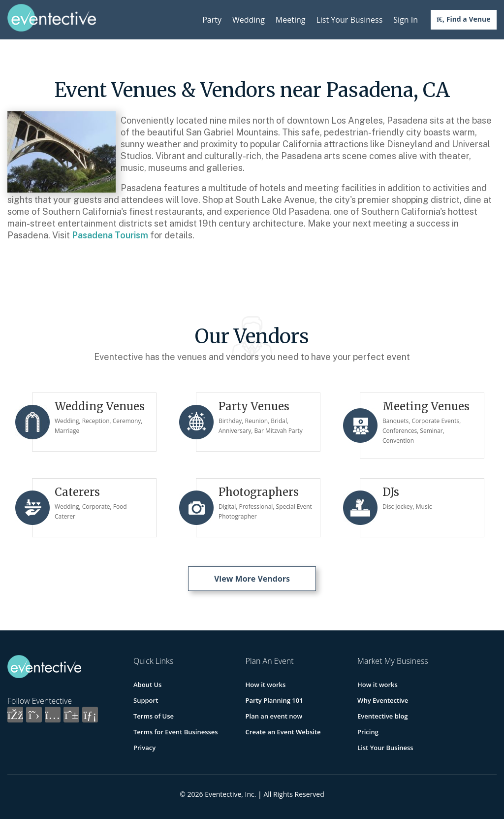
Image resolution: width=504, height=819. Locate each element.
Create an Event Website (283, 732)
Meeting (291, 20)
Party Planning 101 (274, 700)
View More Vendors (252, 579)
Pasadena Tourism (110, 235)
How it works (266, 685)
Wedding (249, 20)
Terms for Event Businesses (176, 732)
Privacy (144, 748)
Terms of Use (154, 716)
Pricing (368, 732)
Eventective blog (382, 716)
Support (146, 700)
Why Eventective (383, 700)
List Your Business (349, 20)
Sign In (406, 20)
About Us (147, 685)
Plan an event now (274, 716)
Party (212, 20)
